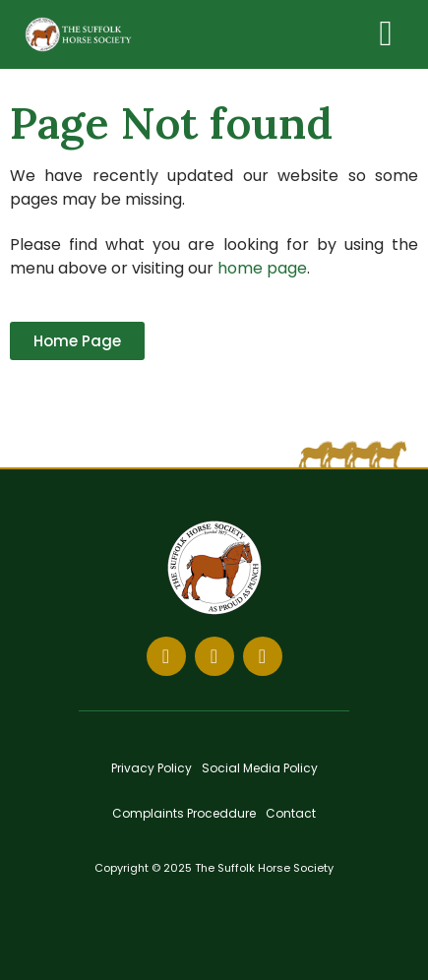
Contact (291, 813)
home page (262, 268)
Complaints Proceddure (184, 813)
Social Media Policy (260, 768)
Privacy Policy (152, 768)
